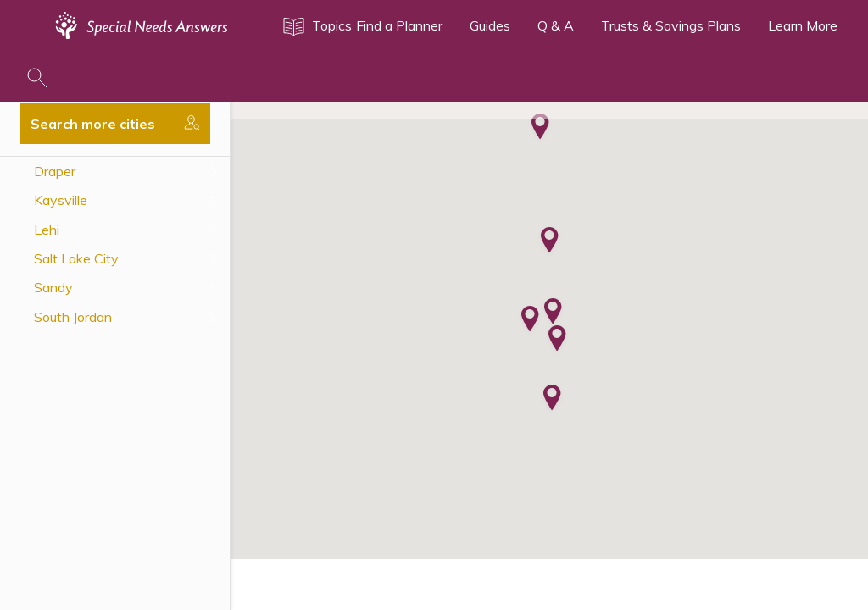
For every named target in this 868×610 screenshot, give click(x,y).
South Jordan (73, 317)
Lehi (47, 230)
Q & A (556, 25)
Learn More (803, 25)
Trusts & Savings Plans (671, 25)
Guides (490, 25)
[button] (557, 340)
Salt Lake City (76, 258)
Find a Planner (399, 25)
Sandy (53, 287)
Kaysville (61, 200)
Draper (55, 171)
